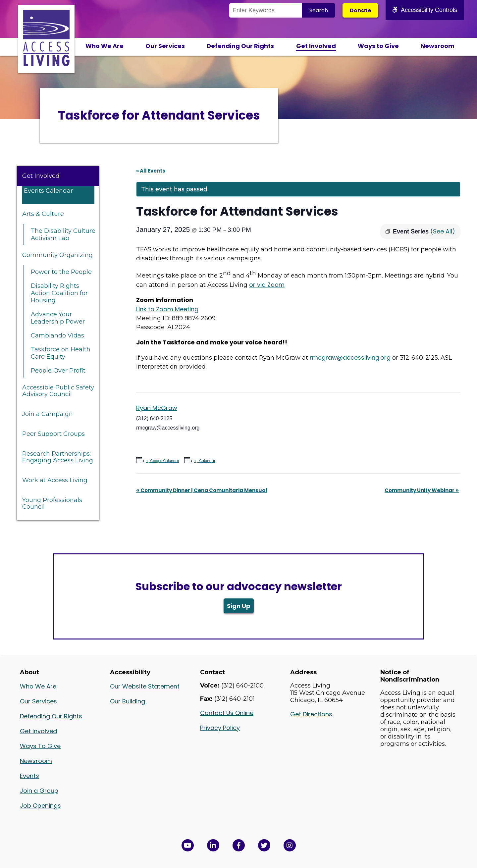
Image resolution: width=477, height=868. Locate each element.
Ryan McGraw (157, 408)
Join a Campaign (48, 414)
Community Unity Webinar (422, 490)
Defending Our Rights (240, 46)
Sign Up (239, 606)
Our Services (165, 46)
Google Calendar (164, 461)
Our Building (128, 701)
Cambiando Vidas (57, 335)
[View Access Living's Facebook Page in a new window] (239, 845)
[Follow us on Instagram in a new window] (290, 845)
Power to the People (61, 272)
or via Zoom (267, 285)
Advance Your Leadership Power (58, 318)
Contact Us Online (227, 713)
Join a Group (39, 791)
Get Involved (316, 46)
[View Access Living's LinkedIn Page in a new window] (213, 845)
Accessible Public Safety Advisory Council (58, 391)
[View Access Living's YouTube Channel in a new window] (188, 845)
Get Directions (311, 714)
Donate (360, 10)
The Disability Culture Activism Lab (63, 234)
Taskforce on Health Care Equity (61, 353)
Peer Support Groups (53, 434)
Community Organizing (57, 255)
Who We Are (105, 46)
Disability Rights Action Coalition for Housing (59, 293)
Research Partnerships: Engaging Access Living (58, 457)
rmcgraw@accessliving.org (350, 357)
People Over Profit (58, 371)
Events (29, 776)
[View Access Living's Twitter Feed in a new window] (264, 845)
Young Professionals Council (52, 503)
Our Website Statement (145, 686)
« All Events (151, 171)
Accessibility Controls (425, 10)
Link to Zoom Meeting (167, 309)
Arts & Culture (43, 214)
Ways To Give (40, 746)
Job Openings (40, 806)
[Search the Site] (266, 10)
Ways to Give (378, 46)
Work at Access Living (55, 480)
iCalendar (206, 461)
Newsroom (438, 46)
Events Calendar (48, 191)
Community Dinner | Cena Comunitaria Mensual (202, 490)
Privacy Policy (220, 728)
